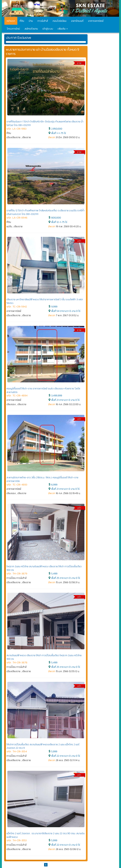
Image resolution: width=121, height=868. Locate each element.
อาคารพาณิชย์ (96, 21)
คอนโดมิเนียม (60, 21)
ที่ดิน (22, 21)
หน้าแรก (11, 21)
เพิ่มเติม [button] (63, 29)
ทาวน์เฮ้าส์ (43, 21)
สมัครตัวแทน (31, 29)
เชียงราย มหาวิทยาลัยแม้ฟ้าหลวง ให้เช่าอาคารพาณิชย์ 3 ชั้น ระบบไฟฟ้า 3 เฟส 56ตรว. (45, 301)
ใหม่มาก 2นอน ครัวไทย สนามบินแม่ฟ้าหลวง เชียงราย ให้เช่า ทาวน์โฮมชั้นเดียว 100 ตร (44, 568)
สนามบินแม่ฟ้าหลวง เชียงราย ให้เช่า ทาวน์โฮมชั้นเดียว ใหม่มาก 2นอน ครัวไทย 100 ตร (44, 657)
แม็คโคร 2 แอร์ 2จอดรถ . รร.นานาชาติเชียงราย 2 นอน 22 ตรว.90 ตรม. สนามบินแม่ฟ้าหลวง (46, 835)
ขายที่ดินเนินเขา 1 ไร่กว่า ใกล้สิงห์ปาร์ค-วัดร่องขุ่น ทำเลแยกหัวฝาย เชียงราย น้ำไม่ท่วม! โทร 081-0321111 (45, 123)
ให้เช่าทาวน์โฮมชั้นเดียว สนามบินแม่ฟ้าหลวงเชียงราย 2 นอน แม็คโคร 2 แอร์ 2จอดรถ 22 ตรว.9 (43, 746)
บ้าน (31, 21)
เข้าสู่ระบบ (48, 29)
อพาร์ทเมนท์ (77, 21)
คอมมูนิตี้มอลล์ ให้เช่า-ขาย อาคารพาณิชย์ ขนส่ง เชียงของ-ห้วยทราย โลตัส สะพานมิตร (43, 390)
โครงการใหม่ (13, 29)
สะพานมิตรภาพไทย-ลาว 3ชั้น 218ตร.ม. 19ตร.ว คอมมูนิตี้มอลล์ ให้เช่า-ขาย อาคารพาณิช (42, 479)
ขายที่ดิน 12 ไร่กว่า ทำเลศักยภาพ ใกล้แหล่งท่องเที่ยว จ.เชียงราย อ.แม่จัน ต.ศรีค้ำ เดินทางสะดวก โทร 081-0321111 (45, 212)
